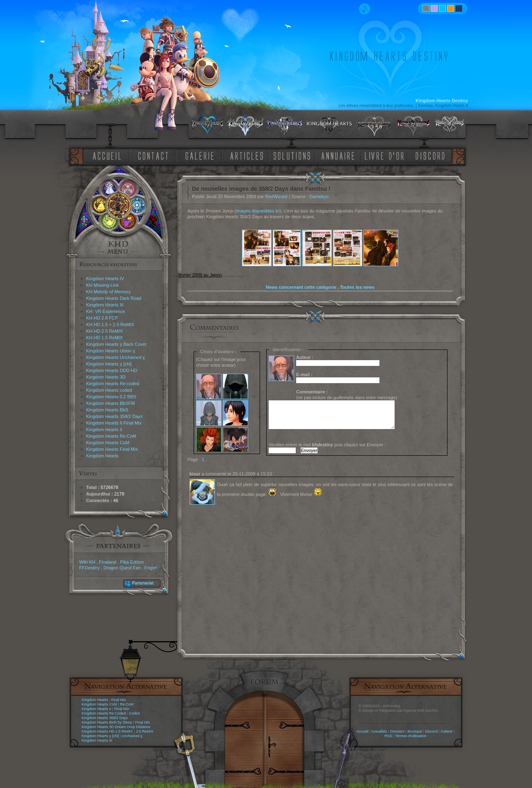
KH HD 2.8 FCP (102, 318)
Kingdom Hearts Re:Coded (104, 713)
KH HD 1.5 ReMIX (104, 338)
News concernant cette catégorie (301, 287)
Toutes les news (357, 287)
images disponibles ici (258, 211)
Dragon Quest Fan (122, 568)
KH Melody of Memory (108, 292)
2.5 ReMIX (145, 731)
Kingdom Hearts (102, 456)
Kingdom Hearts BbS (107, 410)
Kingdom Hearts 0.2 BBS (111, 397)
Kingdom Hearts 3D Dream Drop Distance (116, 727)
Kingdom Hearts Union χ (111, 351)
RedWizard (276, 196)
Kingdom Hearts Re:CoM (111, 436)
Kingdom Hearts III (105, 305)
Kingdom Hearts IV (105, 279)
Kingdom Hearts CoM (108, 443)
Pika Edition (132, 562)
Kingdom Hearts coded (109, 390)
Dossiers (397, 731)
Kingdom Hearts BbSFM (111, 403)
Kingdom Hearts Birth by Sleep (107, 722)
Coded (134, 713)
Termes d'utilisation (411, 736)
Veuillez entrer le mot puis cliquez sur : (327, 445)
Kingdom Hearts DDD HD (112, 370)
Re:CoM (127, 704)
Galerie (446, 731)
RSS (389, 736)
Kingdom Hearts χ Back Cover (116, 344)
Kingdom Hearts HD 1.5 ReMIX (107, 731)
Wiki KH (87, 562)
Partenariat (143, 583)
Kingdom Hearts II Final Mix (114, 423)
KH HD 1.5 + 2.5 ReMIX (110, 324)
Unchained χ (132, 736)
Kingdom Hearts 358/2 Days (114, 416)
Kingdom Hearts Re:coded (113, 384)
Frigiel (151, 568)
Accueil (362, 731)
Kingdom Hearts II (104, 429)
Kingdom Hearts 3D (106, 377)
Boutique (415, 731)
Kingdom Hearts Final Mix (112, 449)
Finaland (107, 562)
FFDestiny (89, 568)
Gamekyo (319, 196)
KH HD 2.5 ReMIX (104, 331)
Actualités (379, 731)
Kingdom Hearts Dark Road (114, 298)
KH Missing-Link (102, 285)
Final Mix (119, 700)
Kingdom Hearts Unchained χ (115, 357)
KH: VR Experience (106, 311)
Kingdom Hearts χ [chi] (109, 364)
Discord (431, 731)
